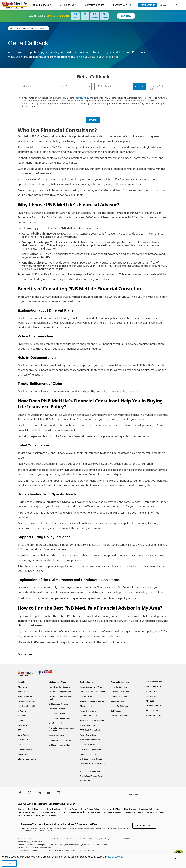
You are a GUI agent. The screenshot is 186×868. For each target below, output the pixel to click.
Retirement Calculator (119, 701)
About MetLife (23, 692)
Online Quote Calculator (120, 692)
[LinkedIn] (39, 793)
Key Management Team (27, 701)
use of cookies (115, 857)
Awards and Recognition (27, 706)
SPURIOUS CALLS (144, 826)
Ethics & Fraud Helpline (27, 759)
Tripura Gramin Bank (88, 754)
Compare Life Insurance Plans (60, 740)
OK (9, 863)
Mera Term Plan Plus (57, 723)
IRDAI (118, 809)
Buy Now (126, 16)
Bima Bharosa (130, 809)
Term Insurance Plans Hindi (59, 718)
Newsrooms (22, 725)
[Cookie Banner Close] (175, 859)
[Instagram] (58, 793)
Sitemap (21, 809)
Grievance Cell (75, 812)
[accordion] (93, 654)
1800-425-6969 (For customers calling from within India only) (47, 804)
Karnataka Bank (86, 697)
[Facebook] (20, 793)
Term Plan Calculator (119, 687)
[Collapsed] (167, 654)
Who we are (22, 687)
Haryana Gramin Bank (88, 716)
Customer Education (49, 812)
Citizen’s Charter (25, 816)
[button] (174, 5)
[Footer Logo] (25, 675)
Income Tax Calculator (119, 706)
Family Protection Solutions (59, 687)
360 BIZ (21, 721)
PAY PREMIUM (148, 5)
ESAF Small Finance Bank (90, 730)
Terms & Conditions (155, 812)
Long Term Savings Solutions (60, 692)
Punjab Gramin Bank (88, 711)
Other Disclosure (54, 809)
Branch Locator (24, 754)
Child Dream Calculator (120, 697)
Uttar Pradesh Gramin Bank (90, 749)
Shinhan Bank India (87, 725)
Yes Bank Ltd (85, 781)
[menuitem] (44, 5)
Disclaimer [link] (25, 654)
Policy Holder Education (46, 816)
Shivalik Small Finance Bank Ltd (92, 776)
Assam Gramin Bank (88, 735)
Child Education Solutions (59, 704)
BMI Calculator (116, 711)
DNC (64, 812)
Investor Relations (25, 749)
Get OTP (139, 86)
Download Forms (154, 706)
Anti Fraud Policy (93, 812)
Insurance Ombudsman (149, 809)
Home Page (14, 28)
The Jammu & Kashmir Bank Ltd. (92, 692)
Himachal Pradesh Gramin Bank (92, 721)
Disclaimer (107, 809)
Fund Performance (155, 682)
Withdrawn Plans (154, 715)
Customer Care (24, 740)
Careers (21, 745)
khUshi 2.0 (22, 711)
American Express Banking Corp (92, 701)
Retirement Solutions (57, 709)
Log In (165, 5)
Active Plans (152, 711)
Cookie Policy (71, 809)
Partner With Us (154, 687)
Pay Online (151, 696)
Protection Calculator (119, 716)
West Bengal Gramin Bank (90, 740)
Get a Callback (42, 28)
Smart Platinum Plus (57, 735)
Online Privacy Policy (90, 809)
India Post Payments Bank (90, 771)
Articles (150, 701)
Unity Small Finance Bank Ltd (91, 759)
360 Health (22, 716)
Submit (93, 120)
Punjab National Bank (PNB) (91, 687)
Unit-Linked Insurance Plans (60, 745)
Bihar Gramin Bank (87, 706)
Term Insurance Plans (57, 714)
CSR (20, 730)
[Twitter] (30, 793)
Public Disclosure (36, 809)
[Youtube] (49, 793)
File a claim (152, 691)
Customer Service (28, 28)
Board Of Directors (25, 697)
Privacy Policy (83, 98)
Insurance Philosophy (113, 812)
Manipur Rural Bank (87, 745)
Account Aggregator (135, 812)
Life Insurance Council (27, 812)
